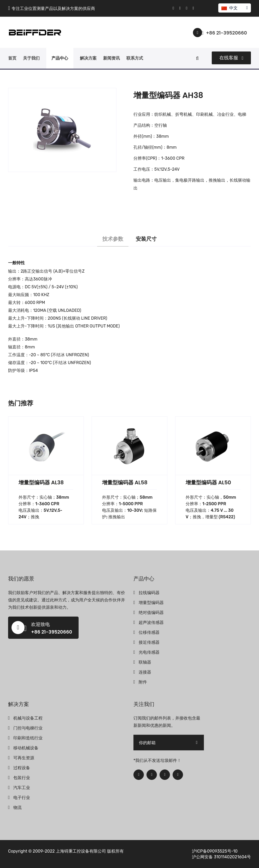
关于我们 (31, 58)
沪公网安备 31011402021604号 (221, 857)
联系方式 (135, 58)
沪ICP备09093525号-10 (215, 851)
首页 (12, 58)
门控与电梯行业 (28, 728)
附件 (143, 682)
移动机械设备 (26, 748)
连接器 (145, 672)
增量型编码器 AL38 (41, 482)
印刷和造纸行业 (28, 738)
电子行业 (22, 798)
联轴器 (145, 662)
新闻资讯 (111, 58)
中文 (234, 8)
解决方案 (88, 58)
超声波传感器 (151, 622)
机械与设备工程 (28, 718)
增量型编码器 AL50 (208, 482)
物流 (17, 807)
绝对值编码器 (151, 613)
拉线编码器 (149, 593)
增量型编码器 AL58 (125, 482)
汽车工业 (22, 788)
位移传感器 (149, 632)
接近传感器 (149, 642)
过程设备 (22, 768)
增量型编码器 (151, 603)
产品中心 (60, 58)
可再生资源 (24, 758)
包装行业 (22, 778)
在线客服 (231, 58)
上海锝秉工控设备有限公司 (81, 851)
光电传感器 (149, 652)
